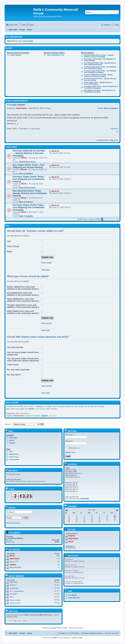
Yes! (9, 241)
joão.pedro (13, 594)
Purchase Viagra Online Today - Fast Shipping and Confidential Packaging (100, 72)
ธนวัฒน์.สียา (14, 588)
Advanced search (117, 12)
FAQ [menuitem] (24, 25)
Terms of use (14, 457)
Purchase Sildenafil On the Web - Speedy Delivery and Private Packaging (98, 75)
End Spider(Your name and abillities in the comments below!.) (23, 294)
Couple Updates (16, 55)
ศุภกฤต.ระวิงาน (15, 603)
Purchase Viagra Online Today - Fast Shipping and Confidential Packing (100, 68)
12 (58, 565)
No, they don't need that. (18, 370)
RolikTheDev (21, 108)
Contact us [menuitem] (63, 633)
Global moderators (33, 416)
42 (117, 219)
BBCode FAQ (14, 454)
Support (45, 416)
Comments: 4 (24, 129)
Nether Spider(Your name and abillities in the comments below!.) (23, 288)
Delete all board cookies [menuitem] (93, 633)
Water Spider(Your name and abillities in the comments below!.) (23, 300)
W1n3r (24, 158)
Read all (114, 129)
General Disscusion (27, 162)
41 (58, 559)
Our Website (73, 595)
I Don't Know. (13, 246)
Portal (22, 30)
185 (58, 556)
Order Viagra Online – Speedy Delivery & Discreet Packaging (98, 83)
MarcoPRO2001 (15, 567)
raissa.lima (14, 582)
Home (30, 633)
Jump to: (8, 424)
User (11, 597)
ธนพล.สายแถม (15, 600)
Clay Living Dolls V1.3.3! (56, 55)
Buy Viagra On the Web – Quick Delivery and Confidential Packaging (100, 91)
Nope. (10, 252)
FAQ (11, 452)
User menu (71, 431)
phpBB (54, 638)
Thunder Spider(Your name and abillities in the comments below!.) (23, 306)
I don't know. (13, 365)
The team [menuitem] (75, 633)
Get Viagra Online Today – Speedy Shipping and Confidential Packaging (101, 87)
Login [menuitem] (117, 25)
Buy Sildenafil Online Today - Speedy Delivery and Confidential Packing (100, 64)
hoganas (13, 565)
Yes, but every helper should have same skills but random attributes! (23, 360)
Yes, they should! (15, 347)
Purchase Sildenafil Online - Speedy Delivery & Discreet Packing (100, 79)
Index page (13, 438)
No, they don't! (14, 375)
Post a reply (36, 129)
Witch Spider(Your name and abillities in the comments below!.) (23, 312)
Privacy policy (14, 459)
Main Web (13, 633)
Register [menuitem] (107, 25)
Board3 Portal (56, 628)
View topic (46, 270)
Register (12, 443)
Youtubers (53, 416)
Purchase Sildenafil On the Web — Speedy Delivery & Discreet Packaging (99, 56)
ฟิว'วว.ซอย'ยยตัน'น (17, 591)
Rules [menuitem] (32, 25)
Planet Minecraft (74, 598)
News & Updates (111, 108)
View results (46, 263)
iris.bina (12, 585)
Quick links (13, 25)
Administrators (19, 416)
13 (58, 562)
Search (112, 12)
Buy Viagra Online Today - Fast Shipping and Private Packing (100, 60)
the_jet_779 (14, 562)
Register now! (70, 452)
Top (117, 132)
